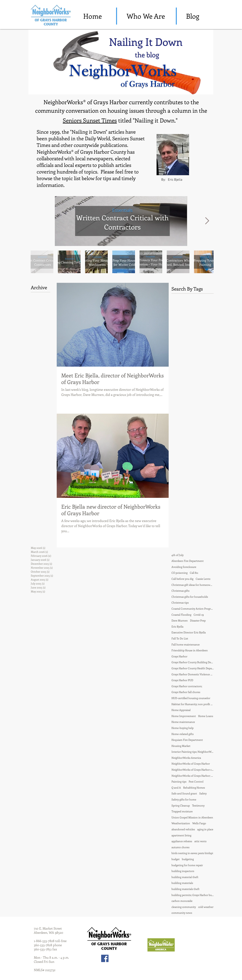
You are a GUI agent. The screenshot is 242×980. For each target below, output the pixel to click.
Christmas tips (180, 603)
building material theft (185, 877)
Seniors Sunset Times (90, 120)
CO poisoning (180, 573)
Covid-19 (199, 615)
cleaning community (184, 907)
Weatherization (181, 823)
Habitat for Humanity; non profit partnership (193, 704)
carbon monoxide (182, 901)
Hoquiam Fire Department (187, 740)
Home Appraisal (181, 710)
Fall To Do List (180, 638)
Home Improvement (184, 716)
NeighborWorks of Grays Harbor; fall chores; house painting (193, 776)
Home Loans (206, 716)
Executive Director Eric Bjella (189, 632)
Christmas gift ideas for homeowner (193, 585)
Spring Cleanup (181, 805)
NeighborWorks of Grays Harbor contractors (193, 770)
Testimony (198, 805)
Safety (203, 793)
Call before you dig (182, 579)
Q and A (176, 788)
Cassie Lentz (203, 579)
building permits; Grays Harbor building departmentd (193, 895)
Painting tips (179, 781)
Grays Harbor (179, 656)
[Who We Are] (146, 16)
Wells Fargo (199, 823)
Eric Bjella (177, 626)
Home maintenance (183, 722)
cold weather (206, 907)
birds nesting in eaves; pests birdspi (192, 853)
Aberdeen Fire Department (188, 561)
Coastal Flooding (181, 615)
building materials (182, 883)
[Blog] (193, 16)
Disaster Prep (198, 620)
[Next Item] (207, 221)
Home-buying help (183, 728)
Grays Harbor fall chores (186, 692)
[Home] (92, 16)
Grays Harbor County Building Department (193, 662)
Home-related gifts (183, 734)
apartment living (181, 835)
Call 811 (194, 573)
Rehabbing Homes (194, 788)
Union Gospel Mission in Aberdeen (192, 817)
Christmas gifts (180, 591)
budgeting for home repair (187, 865)
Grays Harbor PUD (182, 680)
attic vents (200, 841)
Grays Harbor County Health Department (193, 668)
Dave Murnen (180, 620)
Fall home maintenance (186, 644)
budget (176, 859)
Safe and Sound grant (184, 793)
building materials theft (185, 889)
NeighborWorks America (186, 758)
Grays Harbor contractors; (187, 686)
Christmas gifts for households (190, 597)
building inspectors (183, 871)
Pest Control (196, 781)
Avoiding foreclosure (184, 567)
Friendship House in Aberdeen (190, 650)
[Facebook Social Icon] (105, 958)
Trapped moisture (182, 811)
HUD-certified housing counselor (191, 698)
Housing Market (181, 746)
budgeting (188, 859)
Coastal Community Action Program (193, 609)
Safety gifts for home (184, 799)
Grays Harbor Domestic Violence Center (193, 674)
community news (182, 913)
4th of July (178, 555)
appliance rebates (182, 841)
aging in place (205, 829)
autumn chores (180, 847)
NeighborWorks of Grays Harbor (191, 764)
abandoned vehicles (183, 829)
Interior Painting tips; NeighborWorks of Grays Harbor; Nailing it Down (193, 752)
